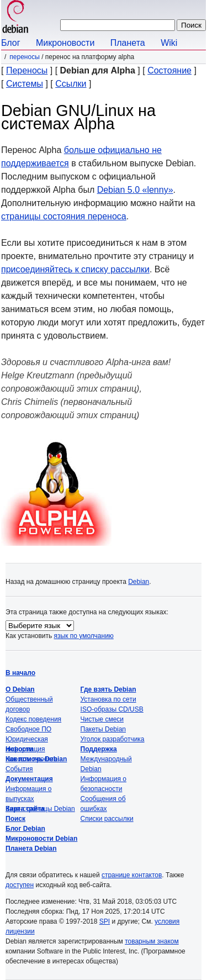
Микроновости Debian (41, 839)
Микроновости (65, 43)
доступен (20, 885)
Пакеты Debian (103, 729)
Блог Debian (25, 829)
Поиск (15, 819)
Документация (29, 779)
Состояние (169, 70)
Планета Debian (31, 849)
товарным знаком (152, 941)
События (19, 769)
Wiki (169, 43)
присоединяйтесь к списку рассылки (75, 269)
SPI (105, 921)
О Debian (20, 689)
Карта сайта (25, 809)
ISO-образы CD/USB (112, 709)
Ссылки (71, 84)
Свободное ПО (28, 729)
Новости (19, 749)
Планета (128, 43)
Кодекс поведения (33, 719)
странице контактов (132, 875)
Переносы (24, 57)
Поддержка (99, 749)
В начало (20, 673)
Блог (11, 43)
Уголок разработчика (113, 739)
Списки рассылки (107, 819)
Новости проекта (31, 759)
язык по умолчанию (84, 636)
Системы (25, 84)
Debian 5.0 (135, 190)
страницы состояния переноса (64, 216)
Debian (139, 582)
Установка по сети (108, 699)
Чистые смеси (102, 719)
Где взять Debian (108, 689)
